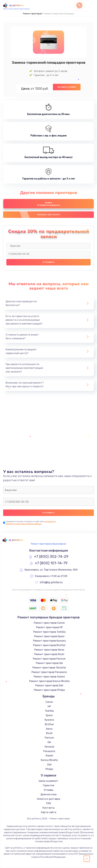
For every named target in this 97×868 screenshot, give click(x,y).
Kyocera (49, 720)
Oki (49, 742)
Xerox (49, 729)
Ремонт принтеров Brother (49, 645)
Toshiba (49, 711)
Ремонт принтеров (32, 14)
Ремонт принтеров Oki (49, 663)
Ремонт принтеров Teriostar (49, 668)
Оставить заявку (67, 87)
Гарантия (49, 785)
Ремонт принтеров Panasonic (49, 672)
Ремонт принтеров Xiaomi (49, 677)
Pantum (49, 738)
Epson (49, 715)
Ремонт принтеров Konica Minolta (49, 681)
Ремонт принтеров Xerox (49, 650)
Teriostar (49, 747)
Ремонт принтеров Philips (49, 690)
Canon (49, 702)
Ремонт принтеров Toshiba (49, 632)
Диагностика (48, 794)
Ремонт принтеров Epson (49, 636)
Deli (49, 765)
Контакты (48, 808)
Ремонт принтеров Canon (49, 623)
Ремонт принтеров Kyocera (49, 641)
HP (49, 706)
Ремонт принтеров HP (49, 627)
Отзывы (48, 790)
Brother (49, 724)
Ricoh (49, 733)
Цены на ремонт (48, 781)
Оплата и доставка (48, 799)
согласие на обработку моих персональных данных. (31, 523)
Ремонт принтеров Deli (49, 685)
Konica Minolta (49, 760)
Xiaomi (49, 756)
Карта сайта (49, 812)
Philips (49, 769)
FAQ (49, 803)
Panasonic (49, 751)
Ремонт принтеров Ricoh (49, 654)
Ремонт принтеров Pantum (49, 659)
